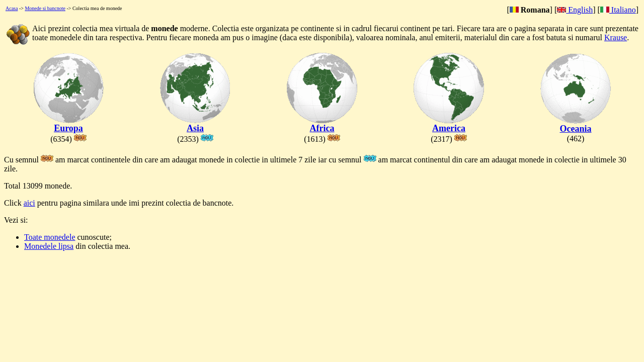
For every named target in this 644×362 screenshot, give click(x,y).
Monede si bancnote (45, 8)
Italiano (618, 10)
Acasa (12, 8)
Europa (68, 124)
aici (29, 203)
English (575, 10)
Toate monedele (50, 237)
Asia (195, 124)
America (449, 124)
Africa (322, 124)
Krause (616, 37)
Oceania (576, 125)
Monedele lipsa (49, 246)
